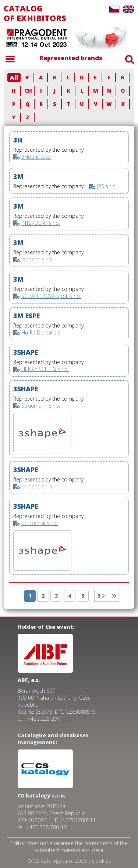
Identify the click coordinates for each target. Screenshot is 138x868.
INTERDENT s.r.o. (41, 223)
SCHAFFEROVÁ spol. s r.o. (51, 296)
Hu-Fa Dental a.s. (41, 332)
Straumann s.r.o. (41, 406)
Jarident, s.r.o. (37, 259)
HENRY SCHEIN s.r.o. (45, 369)
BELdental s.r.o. (40, 523)
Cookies (102, 861)
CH (28, 91)
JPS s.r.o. (107, 186)
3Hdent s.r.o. (36, 157)
